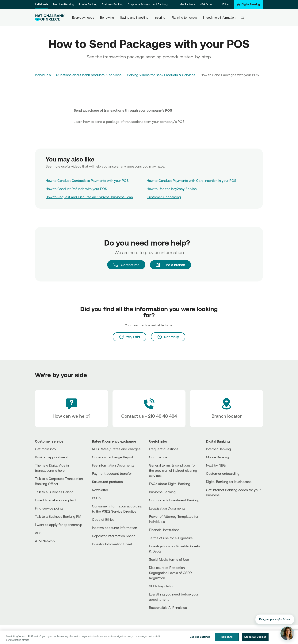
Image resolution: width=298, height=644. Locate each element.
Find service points (49, 508)
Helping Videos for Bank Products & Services (161, 75)
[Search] (242, 17)
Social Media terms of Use (169, 559)
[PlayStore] (220, 508)
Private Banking (88, 4)
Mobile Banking (218, 457)
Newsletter (100, 490)
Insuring (160, 17)
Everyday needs (83, 17)
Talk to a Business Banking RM (58, 516)
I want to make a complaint (56, 500)
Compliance (158, 457)
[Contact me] (126, 265)
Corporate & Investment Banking (148, 4)
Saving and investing (134, 17)
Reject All (227, 637)
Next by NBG (216, 465)
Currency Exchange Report (113, 457)
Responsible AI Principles (168, 607)
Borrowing (107, 17)
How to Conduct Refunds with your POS (76, 189)
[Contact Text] (149, 409)
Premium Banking (63, 4)
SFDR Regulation (162, 586)
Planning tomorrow (184, 17)
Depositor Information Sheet (113, 536)
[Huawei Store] (220, 512)
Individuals (42, 4)
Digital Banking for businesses (229, 482)
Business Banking (113, 4)
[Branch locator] (227, 409)
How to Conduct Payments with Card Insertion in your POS (191, 180)
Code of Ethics (103, 519)
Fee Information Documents (113, 465)
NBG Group (206, 4)
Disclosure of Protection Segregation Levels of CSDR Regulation (170, 573)
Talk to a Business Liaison (54, 492)
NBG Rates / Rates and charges (116, 449)
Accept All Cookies (255, 637)
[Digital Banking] (248, 4)
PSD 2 (97, 498)
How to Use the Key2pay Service (172, 189)
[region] (149, 637)
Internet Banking (218, 449)
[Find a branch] (170, 265)
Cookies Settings (200, 637)
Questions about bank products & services (89, 75)
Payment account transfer (112, 473)
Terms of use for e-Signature (171, 538)
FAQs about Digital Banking (170, 484)
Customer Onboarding (164, 197)
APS (38, 533)
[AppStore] (220, 505)
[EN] (226, 4)
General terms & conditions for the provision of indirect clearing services (173, 470)
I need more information (219, 17)
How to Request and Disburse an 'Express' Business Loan (89, 197)
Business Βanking (162, 492)
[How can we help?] (71, 409)
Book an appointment (51, 457)
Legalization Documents (167, 508)
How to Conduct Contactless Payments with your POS (87, 180)
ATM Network (45, 541)
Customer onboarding (223, 473)
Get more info (45, 449)
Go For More (188, 4)
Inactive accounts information (115, 528)
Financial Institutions (164, 530)
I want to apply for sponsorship (59, 525)
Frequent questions (164, 449)
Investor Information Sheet (112, 544)
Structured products (107, 482)
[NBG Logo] (50, 18)
